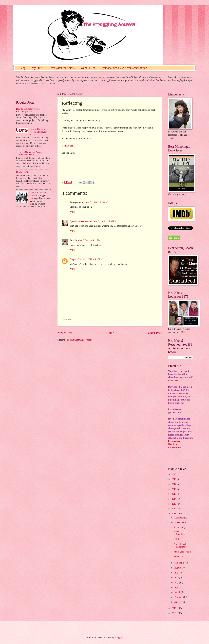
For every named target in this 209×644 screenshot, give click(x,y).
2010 (174, 608)
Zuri (72, 240)
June (177, 578)
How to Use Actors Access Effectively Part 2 (30, 153)
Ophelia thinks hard (80, 221)
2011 (174, 514)
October (178, 527)
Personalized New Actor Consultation (125, 68)
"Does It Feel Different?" (180, 546)
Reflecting (179, 557)
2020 (174, 474)
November (179, 523)
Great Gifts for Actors (62, 68)
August (178, 568)
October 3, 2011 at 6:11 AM (88, 240)
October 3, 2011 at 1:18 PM (90, 259)
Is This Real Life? (38, 193)
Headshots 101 (23, 172)
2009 (174, 613)
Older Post (155, 333)
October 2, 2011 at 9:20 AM (95, 202)
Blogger (119, 637)
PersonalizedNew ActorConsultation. (175, 444)
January (178, 602)
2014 (174, 499)
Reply (72, 212)
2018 (174, 479)
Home (110, 333)
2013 (174, 504)
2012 (174, 509)
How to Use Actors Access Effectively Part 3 (38, 132)
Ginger (73, 259)
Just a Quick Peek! (182, 552)
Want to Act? (88, 68)
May (177, 582)
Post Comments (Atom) (81, 340)
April (177, 587)
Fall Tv (177, 539)
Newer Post (65, 333)
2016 (174, 489)
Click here (173, 381)
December (179, 518)
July (176, 573)
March (178, 592)
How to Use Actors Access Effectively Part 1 (28, 110)
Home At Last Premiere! (180, 533)
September (179, 563)
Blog (23, 68)
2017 (174, 484)
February (179, 597)
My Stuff (37, 68)
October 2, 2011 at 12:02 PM (103, 221)
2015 (174, 494)
